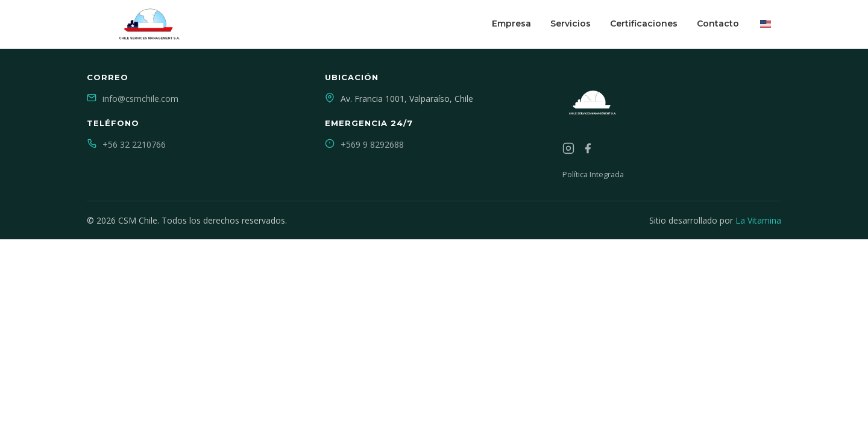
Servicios (571, 24)
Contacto (718, 24)
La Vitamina (758, 220)
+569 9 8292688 (372, 144)
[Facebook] (588, 150)
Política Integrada (593, 174)
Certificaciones (644, 24)
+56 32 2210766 (134, 144)
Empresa (511, 24)
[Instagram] (568, 150)
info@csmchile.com (140, 99)
